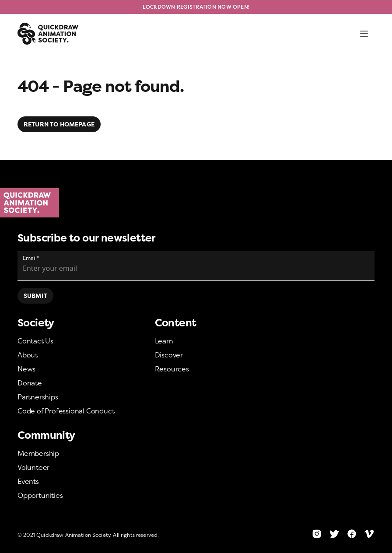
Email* (31, 258)
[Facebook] (352, 534)
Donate (30, 383)
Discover (169, 355)
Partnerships (38, 397)
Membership (38, 453)
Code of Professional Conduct (66, 411)
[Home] (196, 203)
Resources (172, 369)
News (26, 369)
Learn (164, 341)
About (28, 355)
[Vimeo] (369, 534)
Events (28, 481)
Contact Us (35, 341)
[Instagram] (317, 534)
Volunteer (33, 467)
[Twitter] (334, 534)
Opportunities (40, 495)
